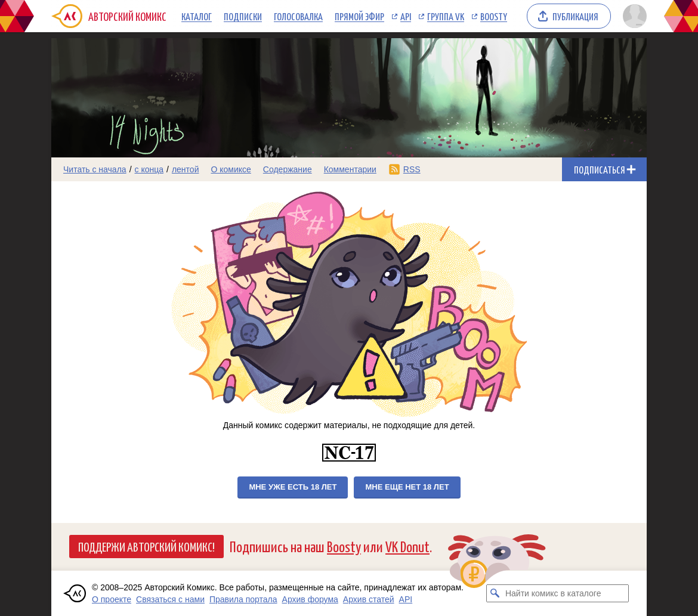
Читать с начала (95, 169)
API (406, 16)
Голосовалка (298, 16)
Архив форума (310, 599)
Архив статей (369, 599)
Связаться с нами (170, 599)
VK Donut (407, 546)
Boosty (494, 16)
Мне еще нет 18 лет (407, 487)
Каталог (197, 16)
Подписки (243, 16)
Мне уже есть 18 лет (293, 487)
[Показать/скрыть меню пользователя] (633, 16)
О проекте (112, 599)
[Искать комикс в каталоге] (495, 593)
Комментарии (350, 169)
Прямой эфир (359, 16)
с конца (149, 169)
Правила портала (243, 599)
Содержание (288, 169)
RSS (412, 169)
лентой (186, 169)
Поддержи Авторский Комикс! (146, 546)
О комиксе (231, 169)
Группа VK (446, 16)
